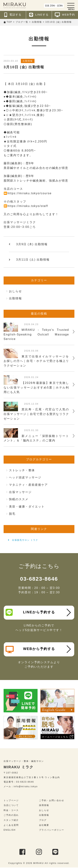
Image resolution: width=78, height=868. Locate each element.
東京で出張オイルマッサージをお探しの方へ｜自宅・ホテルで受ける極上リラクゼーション (36, 361)
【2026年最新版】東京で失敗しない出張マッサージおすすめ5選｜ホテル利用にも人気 (36, 387)
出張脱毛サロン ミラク (25, 540)
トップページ (11, 801)
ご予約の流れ (11, 816)
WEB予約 (65, 15)
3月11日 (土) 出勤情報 (33, 260)
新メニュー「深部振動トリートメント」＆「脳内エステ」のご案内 (36, 438)
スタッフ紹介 (11, 821)
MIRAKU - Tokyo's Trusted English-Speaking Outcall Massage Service (36, 334)
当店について (11, 806)
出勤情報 (28, 61)
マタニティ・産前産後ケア (28, 485)
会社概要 (44, 826)
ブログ (43, 821)
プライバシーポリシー (52, 830)
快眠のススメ (19, 499)
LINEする (39, 15)
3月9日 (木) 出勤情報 (32, 244)
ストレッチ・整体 (22, 470)
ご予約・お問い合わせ (52, 801)
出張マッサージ (20, 492)
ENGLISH (10, 830)
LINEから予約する (31, 612)
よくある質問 (11, 826)
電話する (13, 15)
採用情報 (44, 806)
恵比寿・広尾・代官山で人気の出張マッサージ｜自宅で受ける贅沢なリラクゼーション (36, 414)
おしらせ (15, 291)
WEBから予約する (31, 650)
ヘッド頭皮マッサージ (25, 477)
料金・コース (11, 811)
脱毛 (12, 514)
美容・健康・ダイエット (27, 507)
